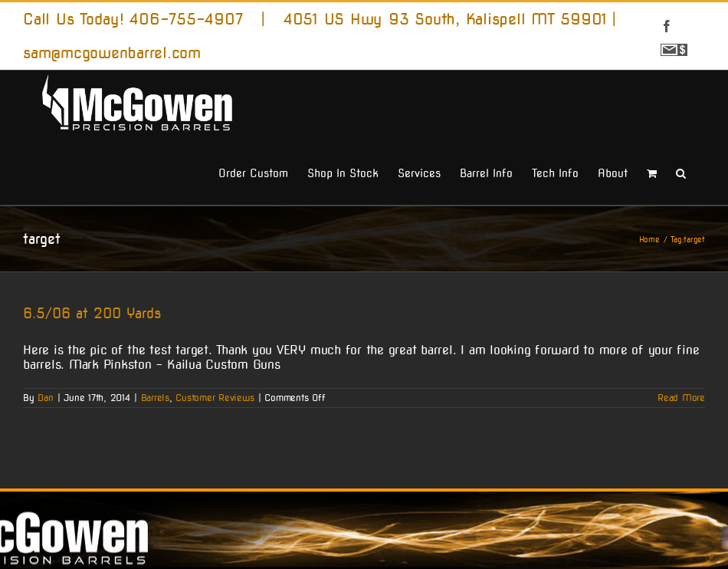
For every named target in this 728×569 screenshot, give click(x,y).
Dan (45, 397)
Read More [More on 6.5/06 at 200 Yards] (681, 397)
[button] (681, 172)
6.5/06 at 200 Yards (92, 313)
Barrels (155, 397)
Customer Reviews (215, 397)
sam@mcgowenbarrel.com (112, 53)
